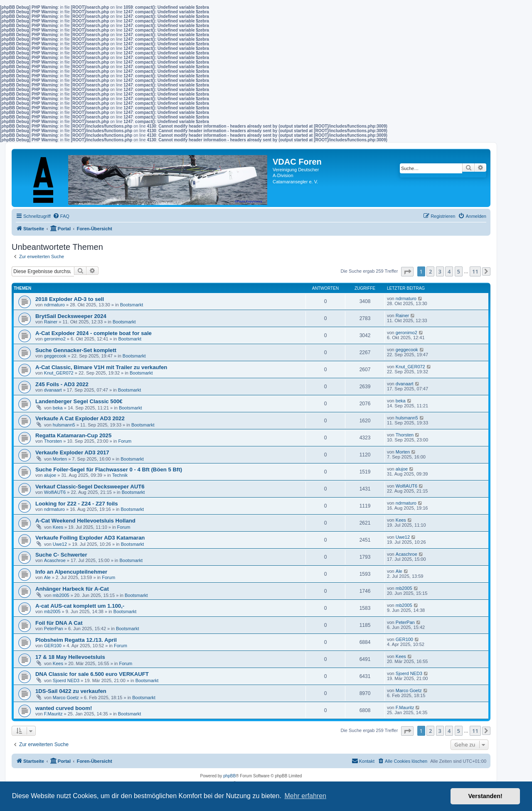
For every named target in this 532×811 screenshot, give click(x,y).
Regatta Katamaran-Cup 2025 (73, 435)
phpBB (229, 776)
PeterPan (54, 629)
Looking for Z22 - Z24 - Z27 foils (77, 504)
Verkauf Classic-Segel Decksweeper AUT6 (90, 487)
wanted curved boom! (64, 708)
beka (58, 408)
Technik (120, 475)
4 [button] (449, 271)
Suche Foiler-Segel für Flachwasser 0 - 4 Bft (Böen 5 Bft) (109, 470)
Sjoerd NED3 (66, 680)
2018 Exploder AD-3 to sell (70, 299)
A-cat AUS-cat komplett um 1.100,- (80, 606)
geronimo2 (55, 339)
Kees (58, 527)
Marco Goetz (66, 698)
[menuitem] (61, 216)
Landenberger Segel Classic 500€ (79, 401)
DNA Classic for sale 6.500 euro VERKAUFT (92, 674)
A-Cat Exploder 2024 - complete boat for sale (94, 333)
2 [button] (430, 271)
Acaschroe (55, 560)
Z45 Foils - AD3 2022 (62, 384)
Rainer (51, 322)
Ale (47, 577)
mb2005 (61, 595)
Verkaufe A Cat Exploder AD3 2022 (80, 418)
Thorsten (53, 441)
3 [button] (440, 271)
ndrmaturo (54, 305)
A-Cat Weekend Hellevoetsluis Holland (85, 521)
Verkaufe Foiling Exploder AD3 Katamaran (90, 538)
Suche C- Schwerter (61, 555)
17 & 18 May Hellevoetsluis (70, 657)
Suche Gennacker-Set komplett (76, 350)
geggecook (55, 356)
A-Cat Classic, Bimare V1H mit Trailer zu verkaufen (101, 367)
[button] (407, 272)
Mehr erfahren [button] (305, 796)
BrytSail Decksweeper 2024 (71, 316)
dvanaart (53, 390)
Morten (60, 459)
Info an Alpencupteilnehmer (71, 572)
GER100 (53, 646)
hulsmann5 (64, 425)
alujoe (50, 475)
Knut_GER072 (59, 373)
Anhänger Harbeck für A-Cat (72, 589)
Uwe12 (60, 544)
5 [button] (459, 271)
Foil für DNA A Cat (59, 623)
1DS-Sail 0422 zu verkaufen (71, 691)
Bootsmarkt (132, 305)
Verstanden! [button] (485, 796)
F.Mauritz (53, 714)
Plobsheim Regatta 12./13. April (76, 640)
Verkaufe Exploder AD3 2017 (72, 452)
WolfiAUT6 (55, 492)
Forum (125, 441)
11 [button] (475, 271)
